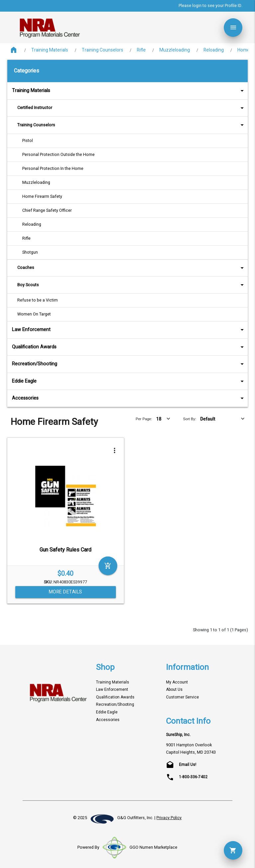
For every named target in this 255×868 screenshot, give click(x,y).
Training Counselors (102, 50)
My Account (177, 682)
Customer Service (182, 697)
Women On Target (34, 314)
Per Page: (144, 419)
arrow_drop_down (233, 91)
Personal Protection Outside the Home (58, 155)
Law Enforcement (129, 330)
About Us (174, 690)
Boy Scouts (131, 285)
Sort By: (190, 419)
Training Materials (50, 50)
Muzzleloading (175, 50)
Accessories (129, 398)
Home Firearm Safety (42, 196)
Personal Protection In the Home (53, 169)
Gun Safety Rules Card (65, 550)
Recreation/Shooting (129, 364)
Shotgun (30, 252)
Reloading (214, 50)
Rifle (141, 50)
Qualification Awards (129, 347)
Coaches (131, 268)
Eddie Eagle (129, 381)
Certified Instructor (131, 108)
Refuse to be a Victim (38, 300)
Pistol (28, 141)
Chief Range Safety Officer (47, 210)
